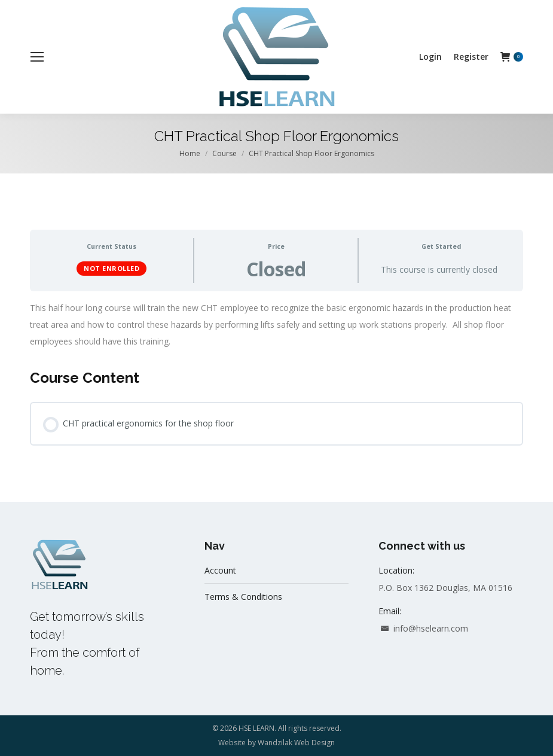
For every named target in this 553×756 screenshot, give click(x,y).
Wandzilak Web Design (296, 743)
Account (220, 570)
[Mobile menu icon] (37, 57)
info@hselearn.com (423, 629)
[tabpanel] (276, 325)
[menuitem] (430, 57)
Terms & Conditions (243, 597)
